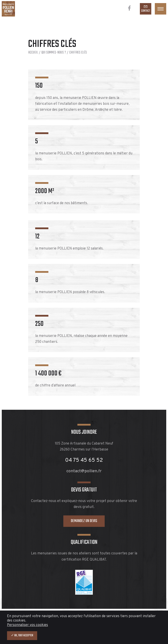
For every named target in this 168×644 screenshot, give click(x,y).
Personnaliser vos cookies (27, 625)
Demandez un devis (84, 521)
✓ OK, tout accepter (22, 636)
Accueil (33, 53)
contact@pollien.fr (84, 471)
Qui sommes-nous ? (54, 53)
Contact (146, 11)
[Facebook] (129, 9)
